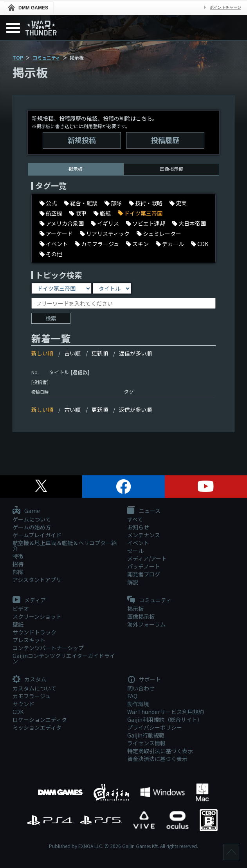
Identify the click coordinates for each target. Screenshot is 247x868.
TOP (18, 57)
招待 (18, 564)
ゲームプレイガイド (37, 535)
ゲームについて (32, 519)
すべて (135, 519)
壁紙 (18, 624)
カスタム (29, 680)
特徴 (18, 556)
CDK (18, 712)
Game (26, 511)
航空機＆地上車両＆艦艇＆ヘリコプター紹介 (65, 545)
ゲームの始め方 (32, 527)
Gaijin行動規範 (146, 735)
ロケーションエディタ (40, 719)
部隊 (18, 572)
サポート (144, 680)
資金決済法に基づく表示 (157, 759)
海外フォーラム (146, 624)
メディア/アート (147, 558)
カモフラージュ (32, 696)
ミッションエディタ (37, 727)
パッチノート (144, 566)
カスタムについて (34, 688)
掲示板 (135, 609)
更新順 (100, 353)
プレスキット (29, 640)
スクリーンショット (37, 616)
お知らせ (138, 527)
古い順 (72, 353)
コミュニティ (46, 57)
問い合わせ (141, 688)
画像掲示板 (171, 169)
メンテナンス (144, 535)
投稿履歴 (165, 140)
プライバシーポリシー (155, 727)
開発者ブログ (144, 574)
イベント (138, 543)
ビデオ (21, 609)
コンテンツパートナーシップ (48, 648)
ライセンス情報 (146, 743)
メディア (29, 600)
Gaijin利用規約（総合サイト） (165, 719)
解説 (133, 582)
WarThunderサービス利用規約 (166, 712)
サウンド (23, 704)
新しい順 (42, 353)
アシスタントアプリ (37, 580)
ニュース (144, 511)
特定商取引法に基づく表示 (160, 751)
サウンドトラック (34, 632)
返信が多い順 (135, 353)
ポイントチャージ (225, 7)
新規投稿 (82, 140)
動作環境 (138, 704)
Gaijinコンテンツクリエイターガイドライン (64, 658)
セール (135, 551)
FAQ (132, 696)
